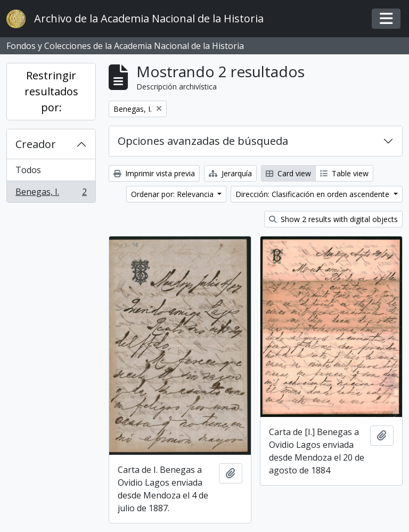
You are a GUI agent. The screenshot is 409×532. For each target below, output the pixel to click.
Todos (28, 170)
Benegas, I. (51, 194)
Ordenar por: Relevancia (173, 194)
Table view (344, 173)
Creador (36, 144)
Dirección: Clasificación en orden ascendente (313, 194)
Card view (288, 173)
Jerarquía (230, 173)
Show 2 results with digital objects (333, 219)
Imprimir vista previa (154, 173)
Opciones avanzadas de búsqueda (203, 141)
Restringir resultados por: (51, 91)
